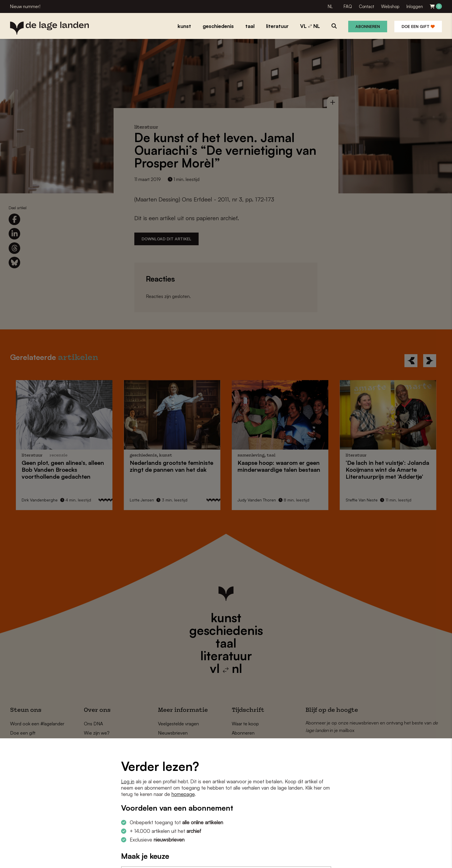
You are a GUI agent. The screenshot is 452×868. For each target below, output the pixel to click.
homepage (183, 794)
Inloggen (415, 6)
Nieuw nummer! (25, 6)
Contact (367, 6)
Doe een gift (418, 26)
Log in (128, 781)
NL (330, 6)
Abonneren (368, 26)
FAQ (348, 6)
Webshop (390, 6)
